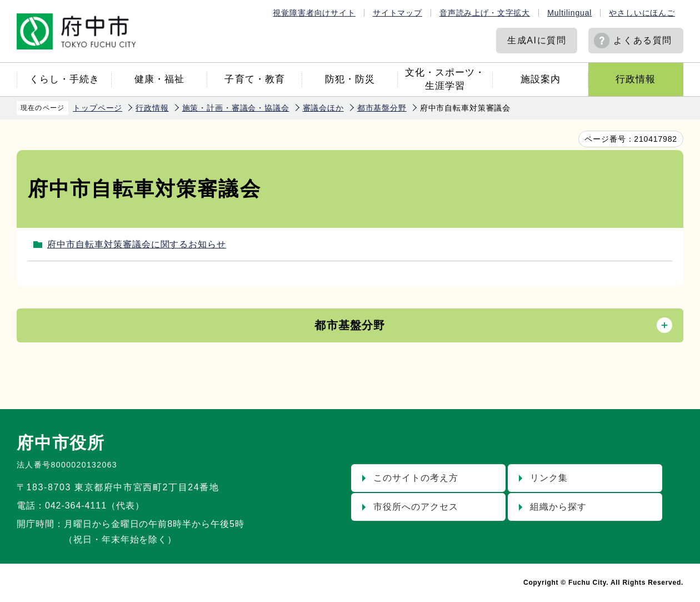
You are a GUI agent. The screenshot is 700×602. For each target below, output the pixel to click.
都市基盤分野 (382, 108)
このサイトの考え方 (416, 478)
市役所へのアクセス (416, 507)
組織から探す (558, 507)
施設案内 (541, 79)
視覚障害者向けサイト (314, 13)
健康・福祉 (159, 79)
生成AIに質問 (537, 40)
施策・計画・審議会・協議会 (236, 108)
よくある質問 (643, 40)
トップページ (97, 108)
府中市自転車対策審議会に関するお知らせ (137, 244)
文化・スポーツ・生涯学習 (445, 79)
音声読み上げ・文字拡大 (485, 13)
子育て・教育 (254, 79)
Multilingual (569, 13)
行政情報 (636, 79)
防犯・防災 (350, 79)
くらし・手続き (64, 79)
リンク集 (549, 478)
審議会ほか (323, 108)
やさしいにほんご (642, 13)
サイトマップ (397, 13)
